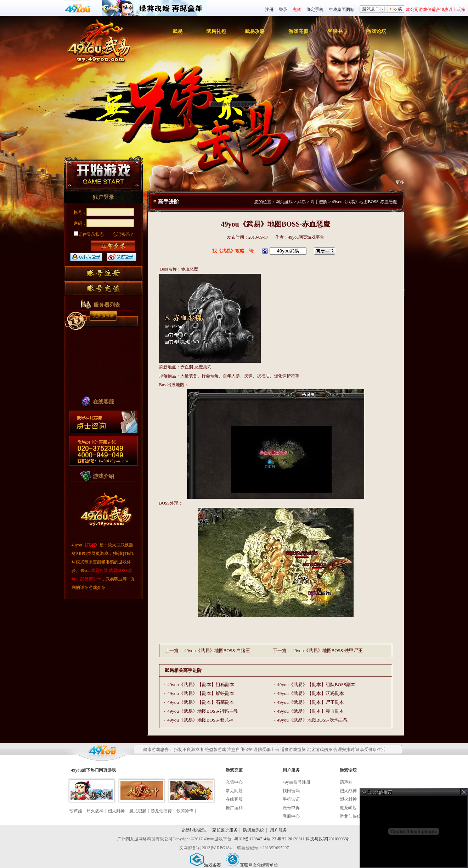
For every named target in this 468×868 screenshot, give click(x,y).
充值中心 (234, 782)
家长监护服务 (225, 830)
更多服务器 (103, 316)
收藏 (396, 10)
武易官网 (99, 571)
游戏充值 (298, 31)
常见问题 (234, 791)
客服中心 (337, 31)
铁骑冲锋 (185, 811)
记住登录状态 (89, 234)
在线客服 (234, 799)
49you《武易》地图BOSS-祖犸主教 (202, 711)
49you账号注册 (297, 782)
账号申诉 (291, 808)
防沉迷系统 (254, 830)
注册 (269, 10)
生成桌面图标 (342, 10)
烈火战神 (95, 811)
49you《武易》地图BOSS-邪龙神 (200, 720)
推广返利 (234, 808)
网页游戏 (284, 202)
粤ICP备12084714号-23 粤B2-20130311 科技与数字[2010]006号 (292, 839)
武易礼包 (216, 31)
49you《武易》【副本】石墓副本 (201, 702)
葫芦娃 (76, 811)
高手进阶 (319, 202)
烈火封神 (116, 811)
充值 (297, 10)
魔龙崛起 (138, 811)
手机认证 (291, 799)
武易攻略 (255, 31)
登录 (283, 10)
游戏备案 (205, 865)
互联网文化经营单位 (252, 865)
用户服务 (278, 830)
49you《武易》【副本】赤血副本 (311, 711)
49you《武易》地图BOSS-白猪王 (217, 650)
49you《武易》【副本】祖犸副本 (201, 685)
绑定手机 (315, 10)
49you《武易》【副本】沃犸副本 (311, 693)
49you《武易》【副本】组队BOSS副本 (316, 685)
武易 (177, 31)
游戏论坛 (376, 31)
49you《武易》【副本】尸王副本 (311, 702)
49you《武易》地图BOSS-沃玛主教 (312, 720)
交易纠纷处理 (194, 830)
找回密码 (291, 791)
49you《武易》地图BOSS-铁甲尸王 (328, 650)
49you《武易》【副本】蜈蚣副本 (201, 693)
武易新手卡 (91, 579)
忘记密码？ (123, 234)
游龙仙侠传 (161, 811)
